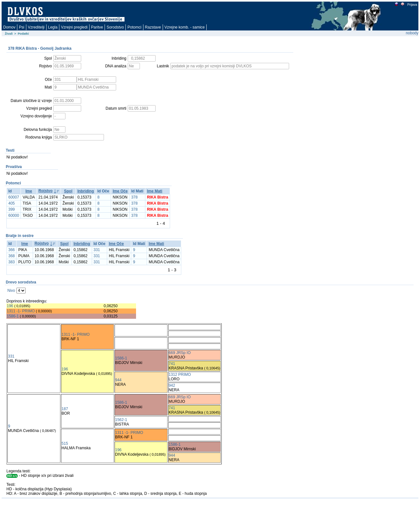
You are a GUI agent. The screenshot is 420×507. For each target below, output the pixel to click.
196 (10, 306)
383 (12, 262)
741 (172, 364)
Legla (53, 27)
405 (12, 203)
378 (134, 197)
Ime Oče (120, 191)
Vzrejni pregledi (74, 27)
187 (65, 409)
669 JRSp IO (180, 353)
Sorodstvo (115, 27)
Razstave (153, 27)
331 (97, 250)
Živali (9, 34)
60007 (14, 197)
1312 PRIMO (180, 375)
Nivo (11, 291)
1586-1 (13, 316)
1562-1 (121, 420)
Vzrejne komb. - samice (185, 27)
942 (172, 385)
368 (12, 256)
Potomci (134, 27)
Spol (68, 191)
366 (12, 250)
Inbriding (86, 191)
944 (118, 380)
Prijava (412, 5)
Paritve (97, 27)
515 (65, 444)
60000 (14, 215)
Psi (22, 27)
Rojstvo (46, 191)
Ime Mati (155, 191)
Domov (9, 27)
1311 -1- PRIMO (21, 311)
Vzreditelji (36, 27)
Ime (29, 191)
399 (12, 209)
